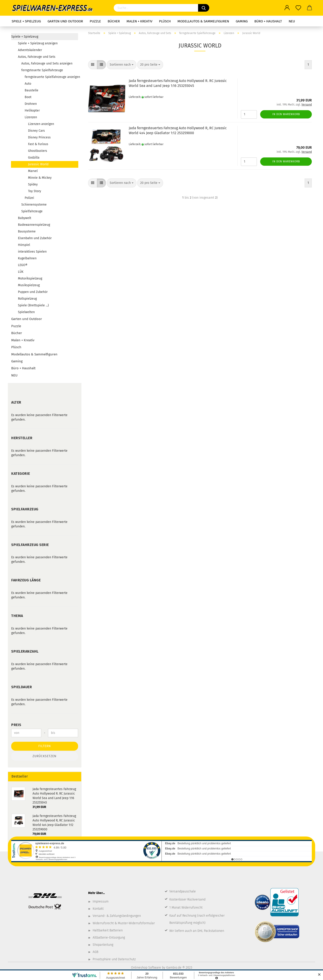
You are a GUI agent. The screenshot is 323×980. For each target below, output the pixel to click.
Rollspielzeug (27, 299)
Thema (17, 616)
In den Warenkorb (286, 114)
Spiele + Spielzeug (26, 21)
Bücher (114, 21)
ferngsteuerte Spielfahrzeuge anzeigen (51, 77)
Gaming (242, 21)
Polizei (29, 198)
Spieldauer (22, 687)
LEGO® (23, 265)
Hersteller (22, 438)
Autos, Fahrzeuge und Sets (37, 57)
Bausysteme (27, 231)
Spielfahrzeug (25, 509)
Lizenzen (31, 117)
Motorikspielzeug (30, 278)
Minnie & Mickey (40, 178)
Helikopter (32, 111)
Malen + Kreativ (139, 21)
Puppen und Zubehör (33, 292)
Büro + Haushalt (268, 21)
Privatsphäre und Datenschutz (114, 959)
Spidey (33, 184)
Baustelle (32, 90)
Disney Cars (36, 131)
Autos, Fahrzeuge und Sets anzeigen (47, 63)
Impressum (101, 902)
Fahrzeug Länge (26, 580)
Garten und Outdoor (65, 21)
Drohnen (31, 104)
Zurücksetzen (45, 756)
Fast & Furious (38, 144)
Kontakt (98, 909)
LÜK (21, 272)
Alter (16, 402)
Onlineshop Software (146, 968)
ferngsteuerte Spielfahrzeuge (42, 70)
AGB (95, 952)
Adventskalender (30, 50)
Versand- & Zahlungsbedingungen (117, 916)
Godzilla (34, 158)
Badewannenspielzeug (34, 225)
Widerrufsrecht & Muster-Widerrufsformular (124, 923)
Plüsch (165, 21)
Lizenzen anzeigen (41, 124)
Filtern (45, 746)
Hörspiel (24, 245)
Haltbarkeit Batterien (108, 930)
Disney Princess (39, 137)
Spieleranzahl (25, 651)
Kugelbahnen (27, 258)
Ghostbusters (38, 151)
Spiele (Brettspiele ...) (33, 305)
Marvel (33, 171)
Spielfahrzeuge (32, 211)
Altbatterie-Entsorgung (109, 938)
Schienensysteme (34, 205)
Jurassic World (38, 164)
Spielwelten (26, 312)
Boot (28, 97)
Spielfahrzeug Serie (30, 545)
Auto (28, 84)
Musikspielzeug (29, 285)
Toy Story (35, 191)
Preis (16, 725)
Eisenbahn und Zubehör (35, 238)
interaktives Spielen (32, 252)
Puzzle (95, 21)
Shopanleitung (103, 945)
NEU (292, 21)
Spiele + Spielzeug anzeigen (38, 43)
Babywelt (25, 218)
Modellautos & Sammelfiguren (203, 21)
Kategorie (21, 474)
